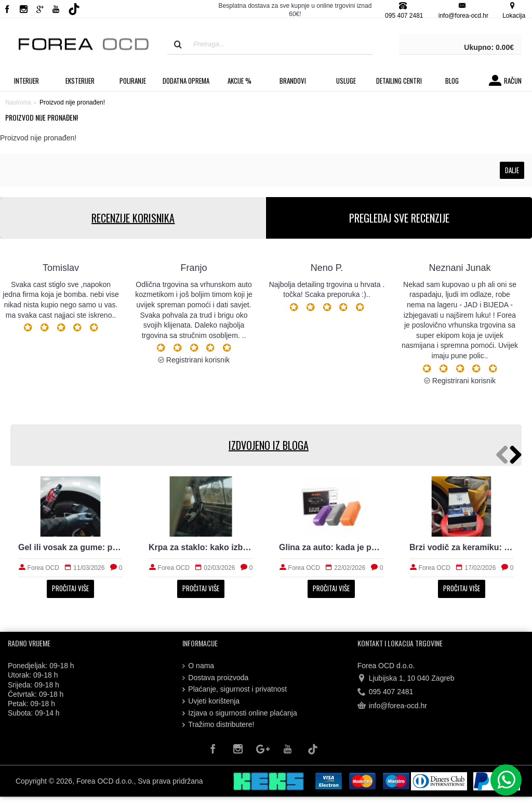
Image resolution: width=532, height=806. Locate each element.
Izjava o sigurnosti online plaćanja (240, 713)
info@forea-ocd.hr (392, 706)
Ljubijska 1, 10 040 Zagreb (406, 679)
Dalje (512, 170)
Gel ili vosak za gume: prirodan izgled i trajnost (70, 547)
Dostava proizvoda (215, 678)
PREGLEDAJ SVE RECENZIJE (399, 218)
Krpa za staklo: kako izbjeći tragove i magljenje (201, 547)
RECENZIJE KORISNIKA (133, 218)
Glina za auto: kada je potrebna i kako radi (331, 547)
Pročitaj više (70, 588)
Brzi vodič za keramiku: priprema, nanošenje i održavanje (462, 547)
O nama (198, 666)
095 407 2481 (385, 692)
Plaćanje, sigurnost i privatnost (235, 689)
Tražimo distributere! (218, 725)
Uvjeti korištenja (211, 701)
